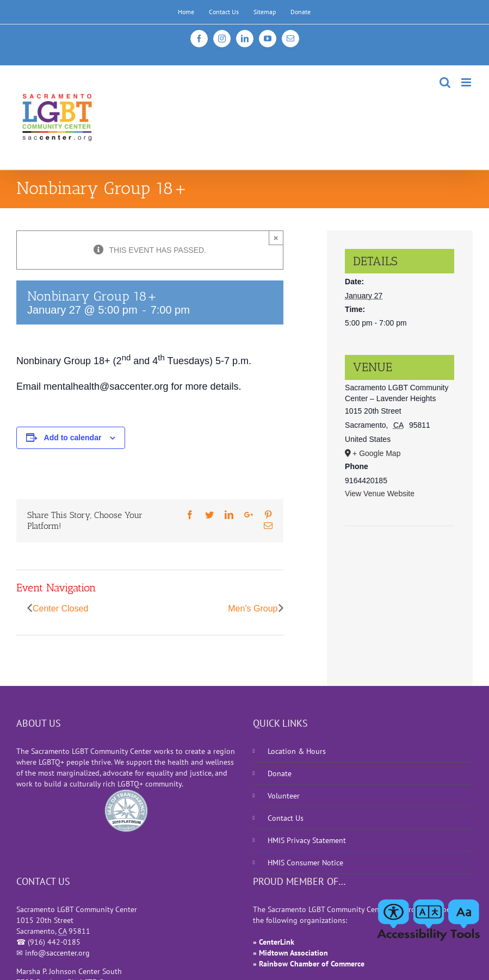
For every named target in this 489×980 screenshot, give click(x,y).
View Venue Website (380, 494)
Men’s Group (253, 608)
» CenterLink (274, 942)
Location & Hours (297, 751)
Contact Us (286, 818)
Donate (280, 773)
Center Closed (60, 608)
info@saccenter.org (57, 953)
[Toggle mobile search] (445, 82)
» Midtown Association (290, 953)
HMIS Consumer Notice (305, 863)
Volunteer (284, 796)
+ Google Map (376, 453)
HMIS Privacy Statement (307, 840)
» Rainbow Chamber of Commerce (309, 964)
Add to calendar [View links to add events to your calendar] (73, 438)
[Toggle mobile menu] (467, 82)
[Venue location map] (400, 559)
